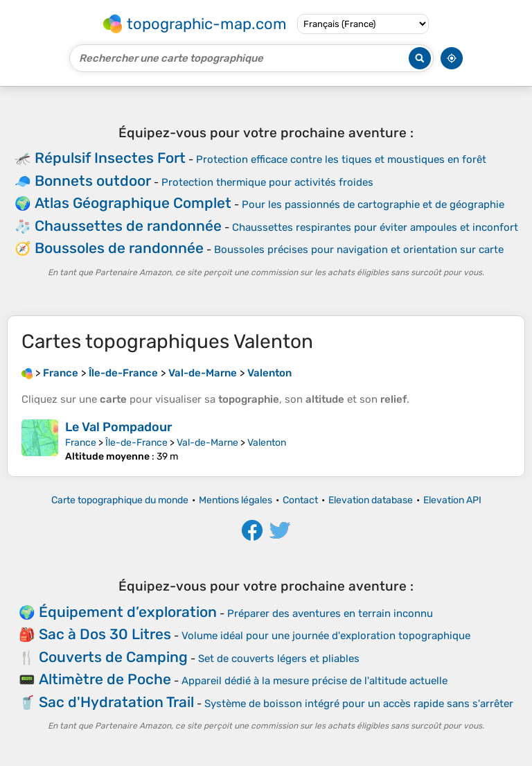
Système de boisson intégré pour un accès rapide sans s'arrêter (359, 704)
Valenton (267, 443)
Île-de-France (136, 443)
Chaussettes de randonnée (128, 226)
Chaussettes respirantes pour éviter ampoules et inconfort (375, 227)
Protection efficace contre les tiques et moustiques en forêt (341, 159)
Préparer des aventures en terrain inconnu (330, 613)
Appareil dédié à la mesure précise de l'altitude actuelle (314, 681)
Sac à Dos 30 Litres (105, 634)
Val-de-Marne (207, 443)
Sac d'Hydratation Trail (116, 702)
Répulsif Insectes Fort (110, 158)
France (81, 443)
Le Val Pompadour (119, 427)
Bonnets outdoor (93, 181)
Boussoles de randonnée (119, 248)
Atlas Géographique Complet (133, 203)
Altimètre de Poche (105, 679)
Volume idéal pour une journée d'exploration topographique (326, 636)
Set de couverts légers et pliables (279, 659)
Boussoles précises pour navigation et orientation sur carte (359, 250)
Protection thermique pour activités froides (267, 182)
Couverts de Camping (113, 657)
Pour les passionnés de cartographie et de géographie (373, 204)
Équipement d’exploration (128, 612)
